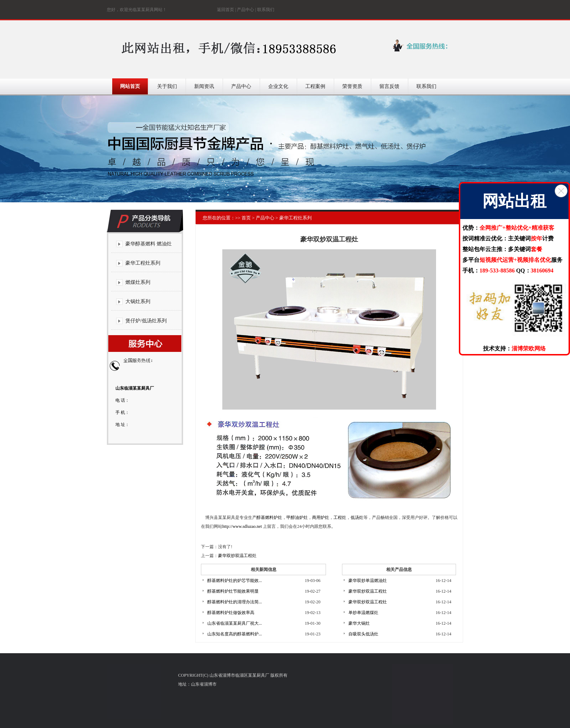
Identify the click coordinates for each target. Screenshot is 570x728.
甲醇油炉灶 (297, 518)
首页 (246, 218)
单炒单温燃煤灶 (363, 613)
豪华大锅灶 (359, 623)
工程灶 (340, 518)
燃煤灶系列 (138, 282)
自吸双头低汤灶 (363, 634)
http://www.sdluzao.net (242, 526)
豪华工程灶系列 (143, 263)
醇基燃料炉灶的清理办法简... (235, 602)
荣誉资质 (352, 86)
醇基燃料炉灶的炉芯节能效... (235, 581)
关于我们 (167, 86)
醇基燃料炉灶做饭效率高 (231, 613)
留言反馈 (389, 86)
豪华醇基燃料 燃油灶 (149, 244)
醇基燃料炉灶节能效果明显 (233, 591)
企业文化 (278, 86)
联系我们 (266, 10)
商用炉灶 (321, 518)
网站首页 (130, 86)
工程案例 (315, 86)
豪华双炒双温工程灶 (237, 556)
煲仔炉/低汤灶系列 (146, 321)
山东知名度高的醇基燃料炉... (235, 634)
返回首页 (226, 10)
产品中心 (245, 10)
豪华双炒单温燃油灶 (368, 581)
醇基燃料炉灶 (269, 518)
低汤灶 (357, 518)
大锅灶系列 (138, 301)
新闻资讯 (204, 86)
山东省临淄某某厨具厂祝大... (235, 623)
